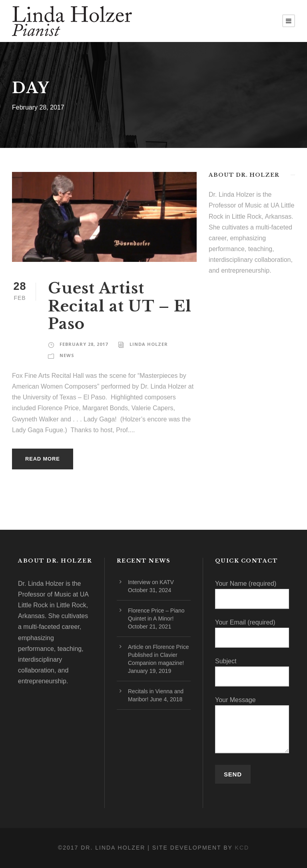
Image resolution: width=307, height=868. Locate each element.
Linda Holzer (149, 344)
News (67, 355)
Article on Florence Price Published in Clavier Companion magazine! (158, 655)
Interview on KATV (151, 582)
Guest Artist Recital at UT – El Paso (120, 306)
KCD (242, 848)
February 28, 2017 (84, 344)
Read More (43, 459)
